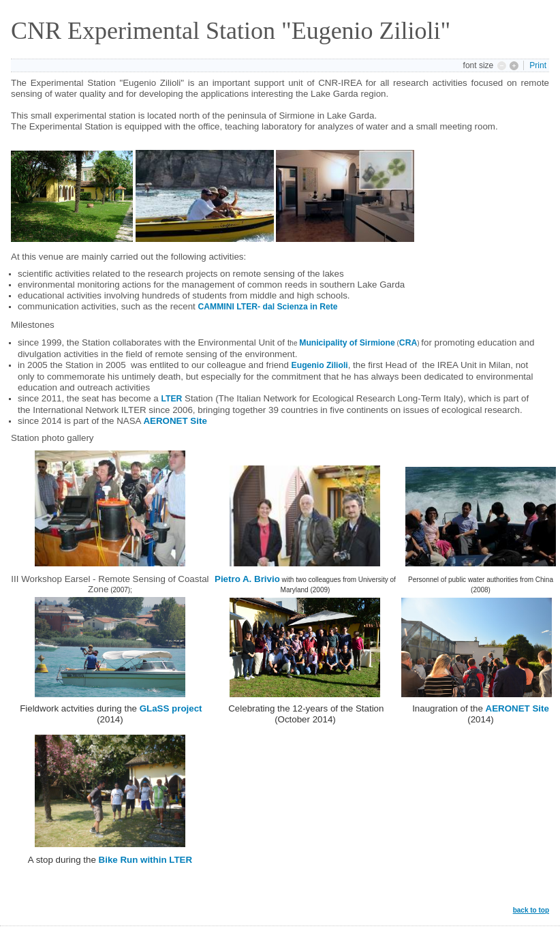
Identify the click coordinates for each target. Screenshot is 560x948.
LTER (171, 399)
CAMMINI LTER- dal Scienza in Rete (267, 307)
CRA (408, 343)
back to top (531, 910)
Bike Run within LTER (145, 860)
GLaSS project (171, 708)
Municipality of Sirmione (347, 343)
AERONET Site (175, 421)
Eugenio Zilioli (320, 365)
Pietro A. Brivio (247, 579)
